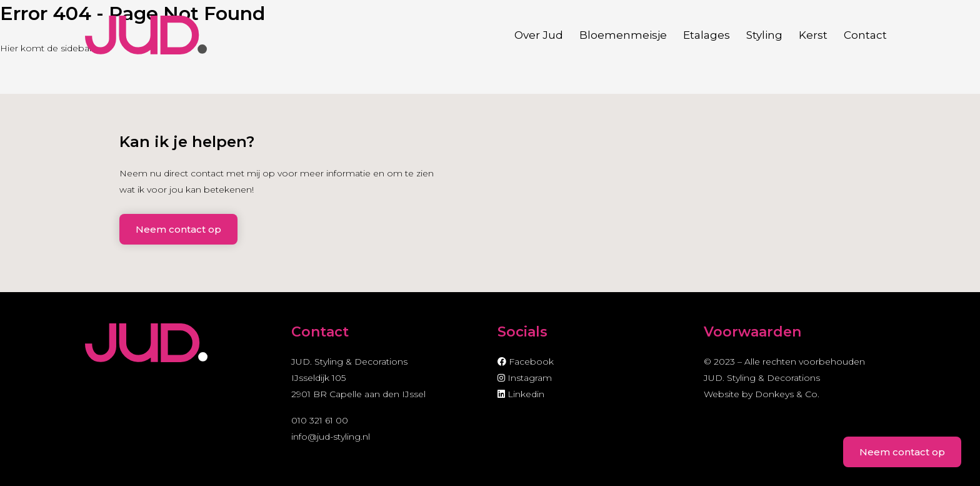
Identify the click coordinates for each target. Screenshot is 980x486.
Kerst (813, 35)
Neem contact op (178, 229)
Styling (764, 35)
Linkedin (521, 394)
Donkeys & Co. (787, 394)
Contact (865, 35)
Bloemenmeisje (623, 35)
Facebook (526, 362)
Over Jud (539, 35)
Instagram (525, 378)
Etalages (707, 35)
